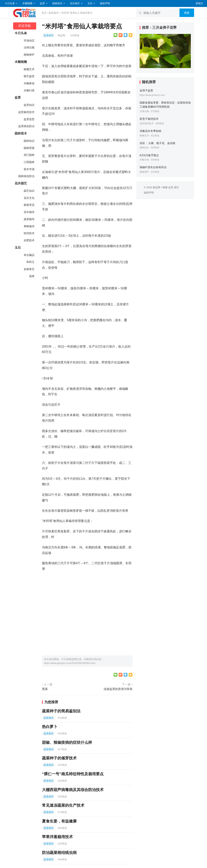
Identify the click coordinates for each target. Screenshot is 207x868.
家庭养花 (29, 205)
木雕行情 (29, 90)
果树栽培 (29, 226)
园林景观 (29, 148)
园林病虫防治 (26, 176)
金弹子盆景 (146, 90)
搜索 (187, 13)
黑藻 (45, 689)
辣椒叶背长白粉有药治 (153, 167)
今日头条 (10, 3)
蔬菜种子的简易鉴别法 (61, 711)
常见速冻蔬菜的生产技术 (63, 805)
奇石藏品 (29, 255)
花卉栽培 (29, 212)
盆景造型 (29, 119)
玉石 (90, 3)
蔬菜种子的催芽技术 (59, 758)
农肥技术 (29, 240)
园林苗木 (57, 3)
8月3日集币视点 (149, 155)
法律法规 (29, 47)
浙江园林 (29, 155)
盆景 (42, 3)
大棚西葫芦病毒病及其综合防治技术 (73, 790)
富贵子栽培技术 (149, 119)
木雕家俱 (29, 83)
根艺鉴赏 (29, 76)
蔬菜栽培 (54, 13)
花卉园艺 (75, 3)
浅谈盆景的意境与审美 (118, 689)
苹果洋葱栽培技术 (57, 837)
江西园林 (29, 162)
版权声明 (105, 3)
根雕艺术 (29, 69)
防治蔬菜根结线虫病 (59, 853)
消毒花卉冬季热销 (150, 131)
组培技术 (29, 233)
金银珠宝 (29, 269)
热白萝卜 (50, 727)
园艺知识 (29, 191)
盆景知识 (29, 105)
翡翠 (32, 276)
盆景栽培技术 (26, 112)
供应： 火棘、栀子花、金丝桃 (158, 143)
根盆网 (62, 35)
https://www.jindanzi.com (152, 95)
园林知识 (29, 141)
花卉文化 (29, 198)
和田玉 (30, 262)
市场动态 (29, 41)
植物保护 (29, 55)
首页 (44, 13)
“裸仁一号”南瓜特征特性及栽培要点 (73, 774)
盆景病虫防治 (26, 126)
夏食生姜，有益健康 (59, 821)
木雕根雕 (27, 3)
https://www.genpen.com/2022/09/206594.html (70, 663)
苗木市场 (29, 169)
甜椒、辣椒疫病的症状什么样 (67, 742)
